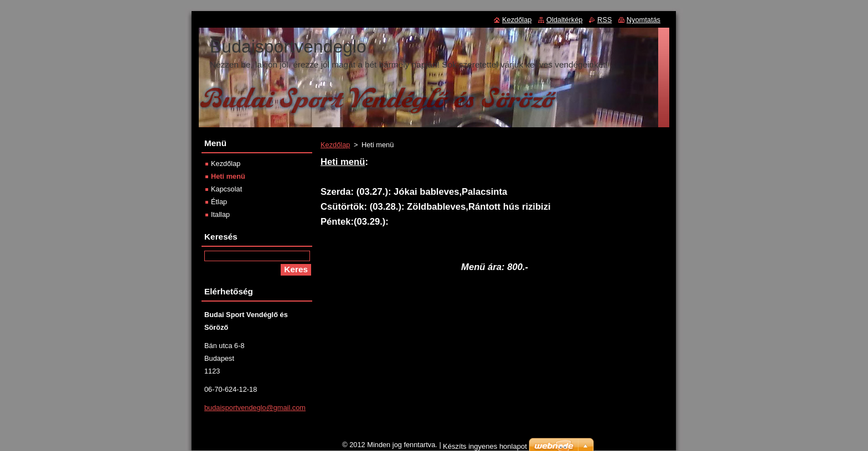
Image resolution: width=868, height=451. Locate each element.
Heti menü (228, 176)
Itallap (220, 214)
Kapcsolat (226, 189)
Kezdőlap (335, 145)
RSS (604, 20)
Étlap (219, 202)
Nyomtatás (644, 20)
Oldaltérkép (564, 20)
